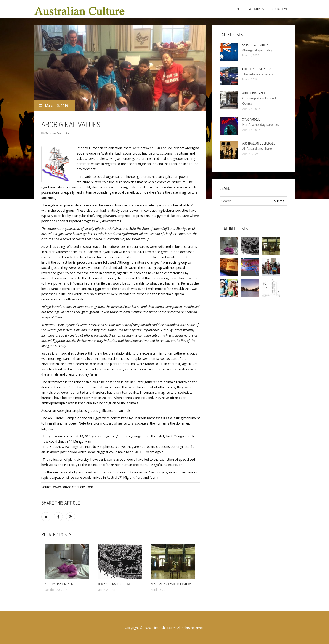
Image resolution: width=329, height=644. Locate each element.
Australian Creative (60, 584)
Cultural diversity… (257, 69)
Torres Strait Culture (114, 584)
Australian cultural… (259, 143)
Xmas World (251, 119)
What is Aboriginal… (257, 45)
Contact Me (279, 9)
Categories (256, 9)
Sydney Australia (57, 133)
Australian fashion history (171, 584)
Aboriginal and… (254, 93)
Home (237, 9)
